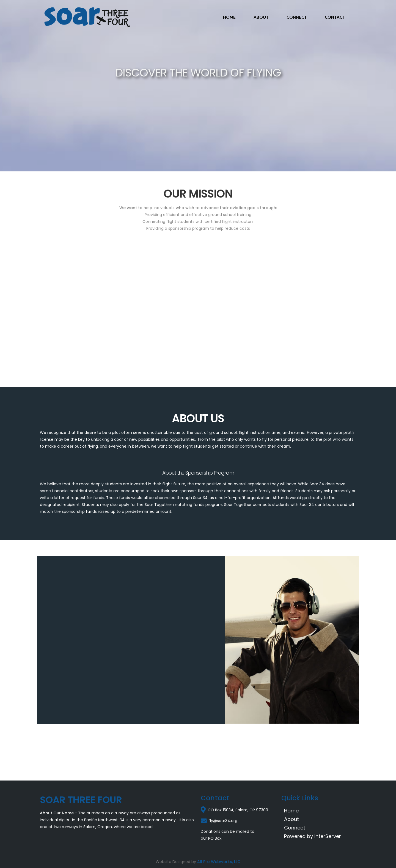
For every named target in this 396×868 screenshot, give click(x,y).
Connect (295, 828)
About (291, 819)
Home (291, 811)
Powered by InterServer (313, 836)
